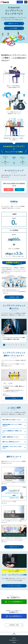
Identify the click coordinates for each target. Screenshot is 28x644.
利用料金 (14, 157)
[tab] (4, 345)
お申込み (14, 398)
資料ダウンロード (13, 24)
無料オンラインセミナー (5, 162)
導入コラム (23, 157)
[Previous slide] (3, 332)
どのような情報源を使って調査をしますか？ (12, 432)
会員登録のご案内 (14, 297)
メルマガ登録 (13, 28)
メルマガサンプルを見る (14, 586)
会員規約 (14, 642)
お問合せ (14, 638)
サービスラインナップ (5, 157)
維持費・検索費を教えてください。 (11, 437)
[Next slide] (25, 332)
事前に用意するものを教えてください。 (12, 420)
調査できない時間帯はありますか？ (11, 442)
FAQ (14, 162)
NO (20, 190)
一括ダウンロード (14, 547)
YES (9, 190)
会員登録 (19, 2)
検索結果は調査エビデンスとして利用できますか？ (12, 425)
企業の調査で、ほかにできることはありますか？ (12, 447)
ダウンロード (4, 484)
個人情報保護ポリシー (14, 640)
